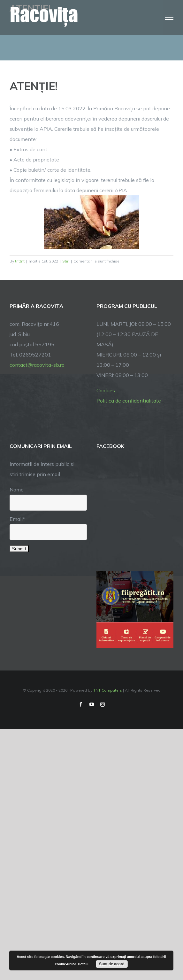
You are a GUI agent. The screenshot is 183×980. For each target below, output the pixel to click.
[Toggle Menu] (169, 17)
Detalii (83, 964)
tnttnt (20, 261)
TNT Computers (108, 690)
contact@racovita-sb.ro (37, 365)
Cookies (106, 390)
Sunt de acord (112, 964)
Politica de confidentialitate (129, 401)
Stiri (66, 261)
